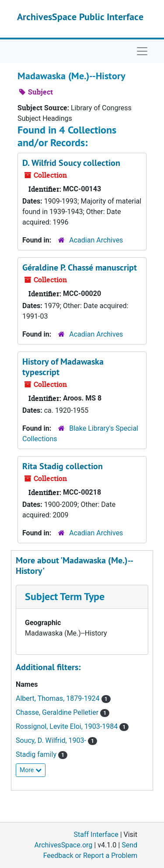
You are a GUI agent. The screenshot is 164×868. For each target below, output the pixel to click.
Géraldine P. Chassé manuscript (80, 267)
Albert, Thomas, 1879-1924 (59, 698)
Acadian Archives (96, 240)
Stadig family (37, 754)
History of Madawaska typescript (63, 367)
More (31, 770)
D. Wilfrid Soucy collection (71, 163)
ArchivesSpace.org (63, 845)
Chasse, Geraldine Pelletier (58, 712)
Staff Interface (96, 835)
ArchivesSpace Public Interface (80, 17)
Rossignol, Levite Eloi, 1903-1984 (68, 726)
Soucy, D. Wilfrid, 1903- (52, 740)
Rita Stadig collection (63, 466)
